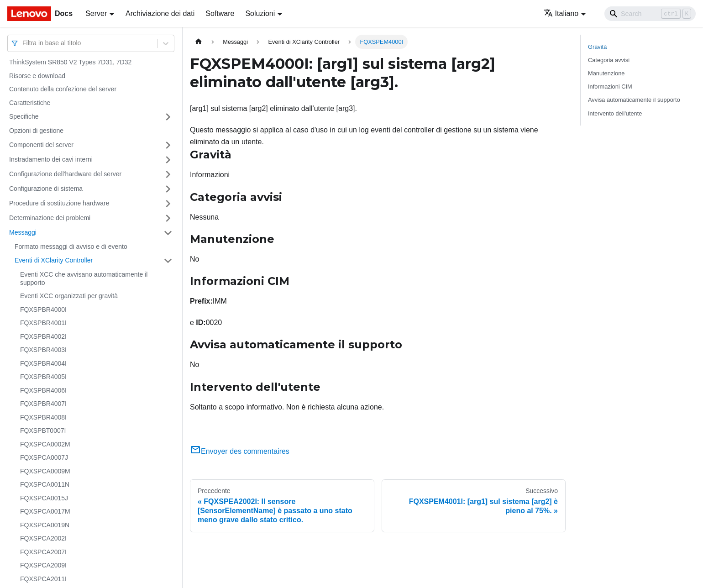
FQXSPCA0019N (45, 525)
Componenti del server (41, 145)
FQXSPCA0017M (45, 511)
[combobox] (23, 43)
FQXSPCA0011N (45, 484)
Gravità (597, 47)
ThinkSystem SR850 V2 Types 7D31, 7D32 (70, 62)
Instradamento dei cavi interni (51, 159)
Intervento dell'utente (615, 113)
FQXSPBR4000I (43, 310)
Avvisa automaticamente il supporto (634, 100)
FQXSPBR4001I (43, 323)
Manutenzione (606, 73)
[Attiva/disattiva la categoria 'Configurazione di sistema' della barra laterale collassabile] (168, 189)
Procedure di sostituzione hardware (59, 203)
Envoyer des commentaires (240, 451)
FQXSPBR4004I (43, 363)
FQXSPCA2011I (43, 579)
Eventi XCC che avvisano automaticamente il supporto (84, 278)
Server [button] (96, 13)
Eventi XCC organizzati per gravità (69, 296)
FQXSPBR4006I (43, 390)
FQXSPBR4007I (43, 404)
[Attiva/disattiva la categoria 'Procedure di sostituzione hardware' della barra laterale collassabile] (168, 204)
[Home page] (199, 42)
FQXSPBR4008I (43, 417)
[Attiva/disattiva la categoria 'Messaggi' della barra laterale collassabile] (168, 233)
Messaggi (23, 232)
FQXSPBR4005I (43, 377)
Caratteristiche (30, 103)
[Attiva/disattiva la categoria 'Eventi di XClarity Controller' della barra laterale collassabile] (168, 261)
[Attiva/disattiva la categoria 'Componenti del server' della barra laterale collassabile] (168, 145)
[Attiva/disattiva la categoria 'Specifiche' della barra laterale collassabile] (168, 117)
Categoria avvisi (609, 60)
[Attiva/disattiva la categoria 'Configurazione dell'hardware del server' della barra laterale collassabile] (168, 174)
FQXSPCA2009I (43, 565)
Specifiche (24, 116)
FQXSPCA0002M (45, 444)
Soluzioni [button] (260, 13)
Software (220, 13)
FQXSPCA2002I (43, 538)
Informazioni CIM (610, 87)
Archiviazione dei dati (160, 13)
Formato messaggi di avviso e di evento (71, 247)
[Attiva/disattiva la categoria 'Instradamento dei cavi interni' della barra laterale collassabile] (168, 160)
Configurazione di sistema (46, 189)
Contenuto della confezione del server (63, 89)
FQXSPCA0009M (45, 471)
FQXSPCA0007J (44, 457)
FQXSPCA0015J (44, 498)
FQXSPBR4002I (43, 336)
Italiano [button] (561, 13)
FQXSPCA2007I (43, 552)
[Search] (650, 14)
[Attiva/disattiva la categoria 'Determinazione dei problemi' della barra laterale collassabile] (168, 218)
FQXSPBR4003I (43, 350)
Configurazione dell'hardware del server (65, 174)
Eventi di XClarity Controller (54, 260)
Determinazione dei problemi (50, 218)
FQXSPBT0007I (43, 430)
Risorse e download (37, 76)
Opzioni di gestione (36, 131)
